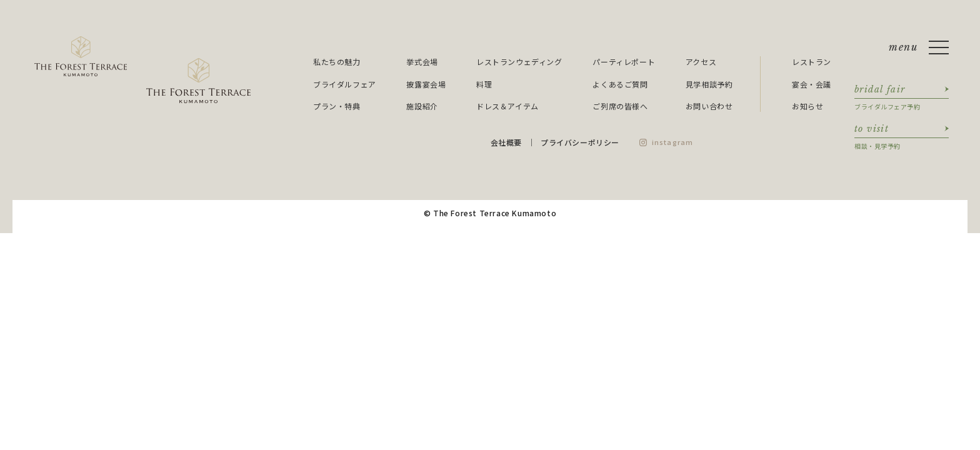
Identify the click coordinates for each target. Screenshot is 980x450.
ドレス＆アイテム (507, 106)
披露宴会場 (426, 84)
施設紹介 (422, 106)
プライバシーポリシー (580, 142)
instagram (672, 142)
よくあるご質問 (620, 84)
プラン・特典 (337, 106)
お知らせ (807, 106)
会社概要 (506, 142)
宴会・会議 (812, 84)
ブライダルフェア (345, 84)
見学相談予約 (709, 84)
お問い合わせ (709, 106)
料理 (484, 84)
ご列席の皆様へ (620, 106)
